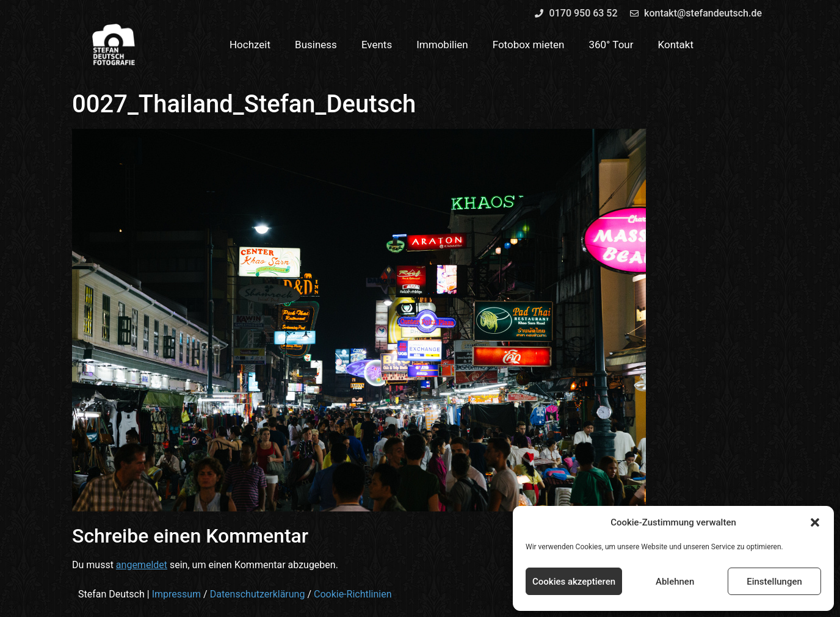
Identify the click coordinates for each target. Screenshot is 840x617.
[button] (815, 522)
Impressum (177, 594)
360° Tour (611, 45)
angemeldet (142, 565)
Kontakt (676, 45)
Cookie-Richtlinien (353, 594)
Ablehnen (675, 582)
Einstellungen (774, 582)
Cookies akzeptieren (574, 582)
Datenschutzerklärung (258, 594)
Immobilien (442, 45)
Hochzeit (250, 45)
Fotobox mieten (529, 45)
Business (316, 45)
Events (377, 45)
